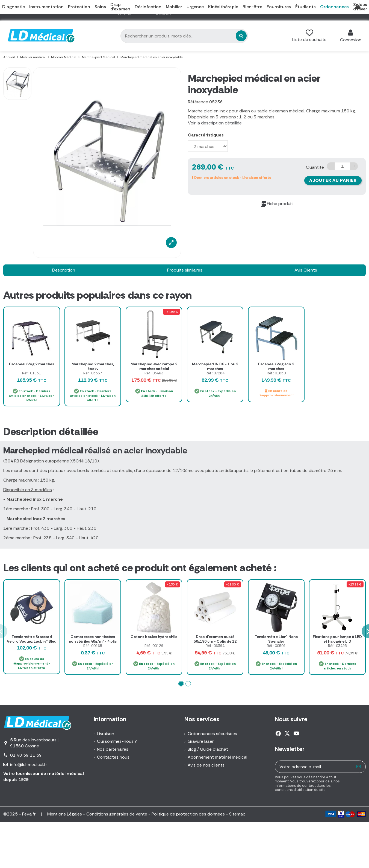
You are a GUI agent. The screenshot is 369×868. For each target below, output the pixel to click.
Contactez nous (113, 757)
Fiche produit (277, 204)
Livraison (106, 734)
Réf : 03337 (93, 373)
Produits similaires (185, 270)
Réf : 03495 (337, 646)
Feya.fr (29, 814)
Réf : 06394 (215, 646)
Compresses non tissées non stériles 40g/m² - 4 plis (93, 639)
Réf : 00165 (93, 646)
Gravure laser (201, 741)
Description (64, 270)
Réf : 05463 (154, 373)
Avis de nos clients (206, 765)
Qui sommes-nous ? (117, 741)
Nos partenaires (113, 749)
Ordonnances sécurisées (212, 734)
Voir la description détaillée (215, 123)
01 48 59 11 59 (26, 755)
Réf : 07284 (215, 373)
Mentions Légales (65, 814)
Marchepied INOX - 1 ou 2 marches (215, 366)
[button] (181, 684)
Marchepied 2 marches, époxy (93, 366)
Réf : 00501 (276, 646)
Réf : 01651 (32, 373)
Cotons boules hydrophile (154, 637)
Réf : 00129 (154, 646)
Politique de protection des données (188, 814)
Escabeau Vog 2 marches (32, 364)
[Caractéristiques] (208, 146)
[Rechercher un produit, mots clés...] (241, 36)
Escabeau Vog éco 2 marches (276, 366)
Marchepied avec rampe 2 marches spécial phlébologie (154, 369)
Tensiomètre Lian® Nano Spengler (276, 639)
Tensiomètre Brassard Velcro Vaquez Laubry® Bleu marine (32, 641)
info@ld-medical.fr (29, 764)
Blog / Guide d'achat (208, 749)
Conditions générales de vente (117, 814)
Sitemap (237, 814)
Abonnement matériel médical (217, 757)
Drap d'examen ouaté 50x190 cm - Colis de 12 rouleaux (215, 641)
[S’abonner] (359, 767)
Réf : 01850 (276, 373)
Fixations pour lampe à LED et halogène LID (337, 639)
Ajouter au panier (333, 180)
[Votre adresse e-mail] (314, 767)
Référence (198, 102)
